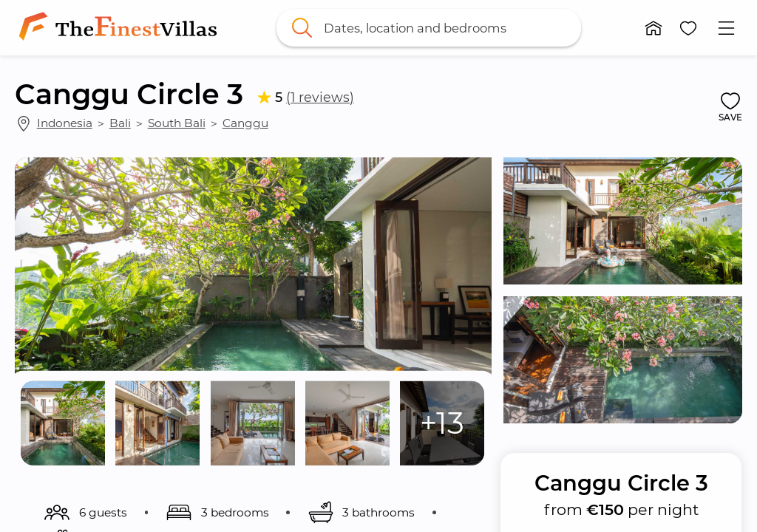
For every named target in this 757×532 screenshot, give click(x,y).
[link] (121, 28)
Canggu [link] (245, 123)
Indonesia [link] (65, 123)
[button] (654, 28)
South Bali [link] (177, 123)
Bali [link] (120, 123)
